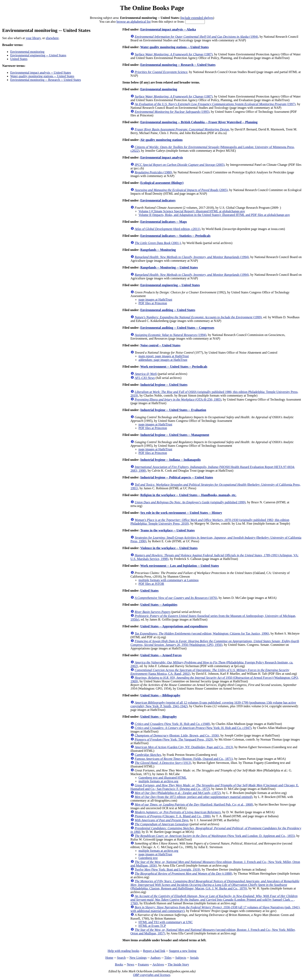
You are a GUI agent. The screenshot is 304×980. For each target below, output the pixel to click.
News (131, 964)
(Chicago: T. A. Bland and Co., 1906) (173, 816)
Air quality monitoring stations (161, 140)
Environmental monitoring (27, 52)
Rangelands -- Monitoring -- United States (169, 267)
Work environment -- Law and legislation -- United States (180, 566)
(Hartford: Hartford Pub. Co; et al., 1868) (194, 804)
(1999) (198, 317)
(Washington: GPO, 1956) (215, 643)
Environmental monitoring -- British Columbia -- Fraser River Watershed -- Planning (199, 122)
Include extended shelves (197, 18)
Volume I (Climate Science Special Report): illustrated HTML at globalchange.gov (192, 211)
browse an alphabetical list (134, 22)
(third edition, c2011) (167, 229)
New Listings (138, 958)
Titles (168, 958)
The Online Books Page (152, 8)
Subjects (181, 958)
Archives (158, 964)
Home (109, 958)
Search (121, 958)
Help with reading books (123, 951)
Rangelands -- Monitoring (158, 250)
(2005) (180, 165)
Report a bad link (154, 951)
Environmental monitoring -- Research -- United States (46, 80)
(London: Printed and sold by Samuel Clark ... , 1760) (214, 900)
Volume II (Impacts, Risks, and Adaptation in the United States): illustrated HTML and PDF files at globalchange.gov (214, 215)
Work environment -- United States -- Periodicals (174, 367)
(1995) (172, 112)
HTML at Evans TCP (152, 926)
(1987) (174, 54)
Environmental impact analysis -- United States (41, 73)
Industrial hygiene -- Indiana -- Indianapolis (171, 460)
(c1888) (183, 874)
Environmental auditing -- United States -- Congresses (177, 328)
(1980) (153, 172)
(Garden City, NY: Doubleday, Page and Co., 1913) (184, 747)
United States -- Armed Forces (161, 655)
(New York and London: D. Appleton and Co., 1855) (215, 836)
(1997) (215, 104)
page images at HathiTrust (155, 300)
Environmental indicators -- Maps (164, 222)
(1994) (196, 37)
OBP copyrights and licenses (151, 975)
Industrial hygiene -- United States (164, 385)
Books (119, 964)
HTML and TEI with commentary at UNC (166, 922)
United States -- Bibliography (160, 695)
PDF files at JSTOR (151, 584)
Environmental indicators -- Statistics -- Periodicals (175, 236)
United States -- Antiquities (159, 605)
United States (19, 59)
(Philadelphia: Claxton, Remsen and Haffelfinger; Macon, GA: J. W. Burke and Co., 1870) (215, 885)
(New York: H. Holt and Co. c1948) (172, 724)
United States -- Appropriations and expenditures (174, 626)
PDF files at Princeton (153, 303)
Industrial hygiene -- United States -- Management (175, 435)
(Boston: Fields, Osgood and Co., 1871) (184, 759)
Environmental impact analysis (162, 157)
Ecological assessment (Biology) (162, 183)
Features (143, 964)
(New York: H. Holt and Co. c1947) (193, 728)
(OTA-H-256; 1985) (178, 399)
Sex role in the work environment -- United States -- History (181, 513)
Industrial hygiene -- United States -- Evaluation (173, 410)
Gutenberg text (148, 858)
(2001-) (158, 243)
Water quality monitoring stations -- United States (42, 76)
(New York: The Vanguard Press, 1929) (174, 739)
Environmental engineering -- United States (38, 55)
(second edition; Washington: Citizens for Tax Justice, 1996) (202, 633)
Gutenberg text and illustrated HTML (163, 778)
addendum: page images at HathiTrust (163, 360)
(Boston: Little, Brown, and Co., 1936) (177, 735)
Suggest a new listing (183, 951)
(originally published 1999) (190, 502)
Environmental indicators (158, 200)
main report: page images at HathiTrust (164, 356)
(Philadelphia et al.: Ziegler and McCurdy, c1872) (178, 793)
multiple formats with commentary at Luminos (169, 580)
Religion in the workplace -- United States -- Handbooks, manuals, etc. (188, 495)
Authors (155, 958)
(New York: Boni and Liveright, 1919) (167, 870)
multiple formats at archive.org (158, 781)
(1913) (163, 763)
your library (33, 38)
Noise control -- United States (160, 345)
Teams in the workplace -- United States (167, 530)
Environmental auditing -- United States (168, 310)
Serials (194, 958)
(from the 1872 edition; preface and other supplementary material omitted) (194, 797)
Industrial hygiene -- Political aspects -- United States (177, 477)
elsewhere (52, 38)
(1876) (176, 598)
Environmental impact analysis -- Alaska (168, 29)
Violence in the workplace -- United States (169, 548)
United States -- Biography (159, 717)
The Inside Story (178, 964)
